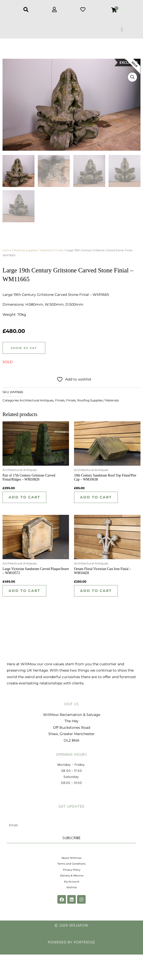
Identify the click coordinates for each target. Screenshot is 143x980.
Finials (59, 255)
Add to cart (27, 503)
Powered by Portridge (71, 968)
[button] (122, 29)
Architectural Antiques (37, 405)
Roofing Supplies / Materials (33, 255)
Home (7, 255)
